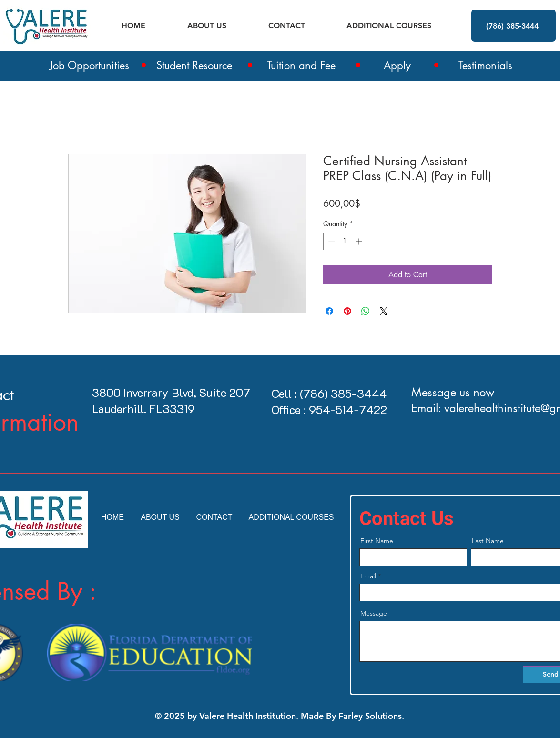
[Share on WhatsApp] (366, 311)
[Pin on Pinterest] (347, 311)
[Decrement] (331, 241)
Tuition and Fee (301, 65)
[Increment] (360, 241)
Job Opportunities (89, 65)
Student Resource (194, 65)
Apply (397, 65)
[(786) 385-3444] (514, 26)
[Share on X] (384, 311)
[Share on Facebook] (329, 311)
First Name (377, 541)
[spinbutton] (345, 241)
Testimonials (485, 65)
